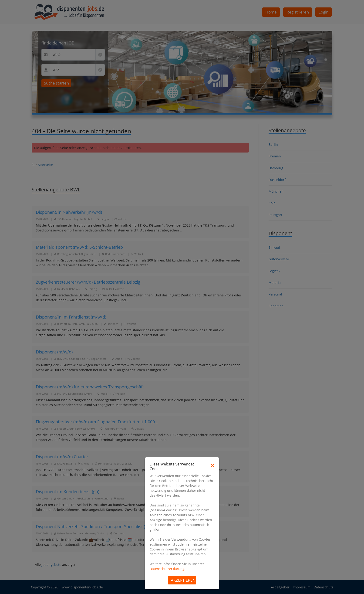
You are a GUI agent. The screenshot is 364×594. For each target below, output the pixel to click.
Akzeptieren (183, 580)
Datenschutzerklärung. (167, 569)
